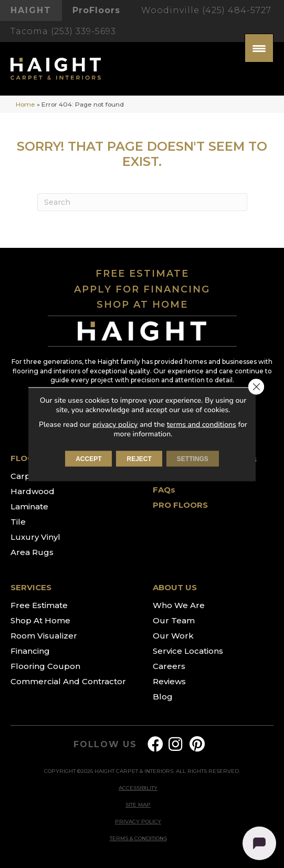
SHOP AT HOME (142, 305)
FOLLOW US (105, 745)
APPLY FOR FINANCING (142, 289)
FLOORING (33, 458)
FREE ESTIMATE (142, 274)
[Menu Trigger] (259, 48)
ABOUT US (175, 587)
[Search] (142, 202)
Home (25, 104)
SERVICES (31, 587)
